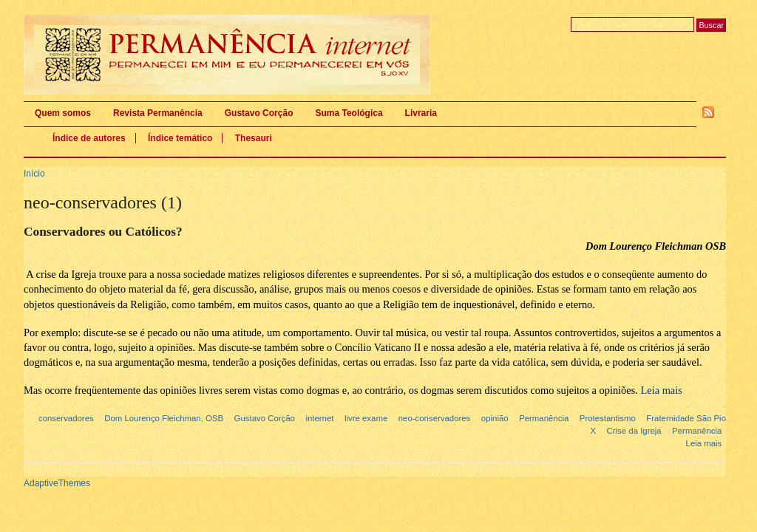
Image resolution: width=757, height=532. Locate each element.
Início (34, 174)
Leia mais (704, 443)
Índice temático (180, 138)
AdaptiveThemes (57, 483)
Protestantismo (608, 418)
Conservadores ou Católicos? (103, 232)
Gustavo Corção (259, 113)
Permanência (544, 418)
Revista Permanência (158, 113)
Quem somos (63, 113)
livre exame (366, 418)
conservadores (66, 418)
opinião (495, 418)
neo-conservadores (435, 418)
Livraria (421, 113)
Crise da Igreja (634, 431)
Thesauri (254, 138)
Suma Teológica (349, 113)
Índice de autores (89, 138)
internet (319, 418)
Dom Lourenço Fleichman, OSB (164, 418)
